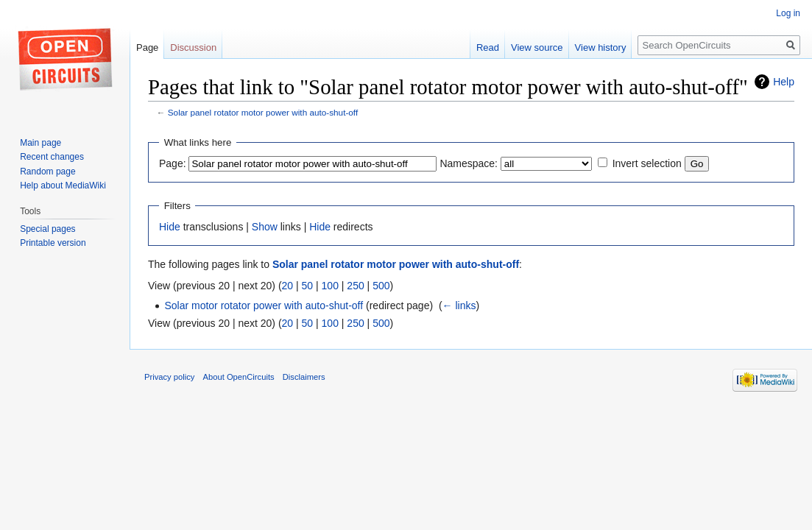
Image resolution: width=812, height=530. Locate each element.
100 (330, 286)
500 (381, 286)
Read (488, 47)
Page (147, 47)
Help (784, 82)
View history (601, 47)
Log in (788, 13)
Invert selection (647, 163)
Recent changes (52, 157)
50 (308, 286)
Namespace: (469, 163)
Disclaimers (304, 377)
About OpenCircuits (239, 377)
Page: (173, 163)
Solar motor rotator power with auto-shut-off (264, 305)
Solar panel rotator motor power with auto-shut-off (263, 112)
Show (265, 227)
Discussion (193, 47)
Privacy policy (169, 377)
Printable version (53, 243)
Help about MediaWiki (63, 185)
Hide (170, 227)
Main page (40, 143)
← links (459, 305)
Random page (47, 172)
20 (288, 286)
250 (355, 286)
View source (537, 47)
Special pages (47, 229)
